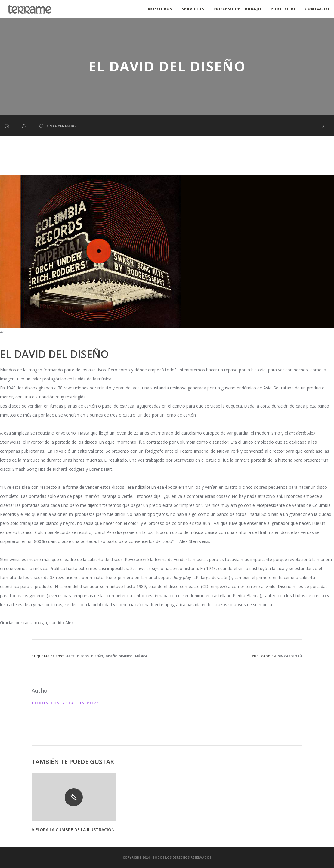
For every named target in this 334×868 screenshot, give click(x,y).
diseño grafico (119, 656)
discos (83, 656)
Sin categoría (290, 656)
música (141, 656)
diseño (97, 656)
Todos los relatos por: (65, 703)
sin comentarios (57, 126)
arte (71, 656)
